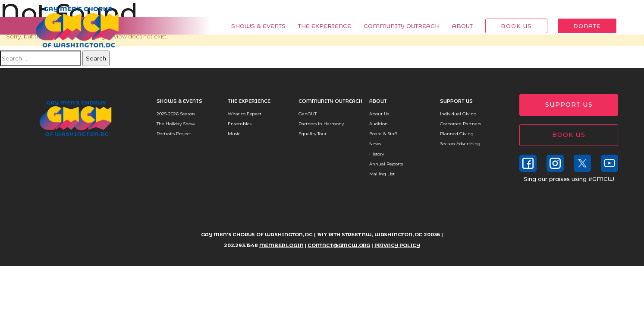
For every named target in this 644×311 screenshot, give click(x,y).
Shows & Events (254, 26)
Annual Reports (386, 164)
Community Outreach (397, 26)
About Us (379, 114)
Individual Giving (458, 114)
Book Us (512, 26)
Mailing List (382, 174)
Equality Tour (313, 134)
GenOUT (308, 114)
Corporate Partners (460, 124)
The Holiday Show (176, 124)
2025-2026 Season (176, 114)
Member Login (591, 9)
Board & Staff (383, 134)
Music (234, 134)
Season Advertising (460, 144)
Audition (379, 124)
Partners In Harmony (321, 124)
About (458, 26)
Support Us (456, 101)
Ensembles (240, 124)
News (375, 144)
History (377, 154)
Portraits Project (174, 134)
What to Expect (245, 114)
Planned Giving (457, 134)
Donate (582, 26)
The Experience (320, 26)
